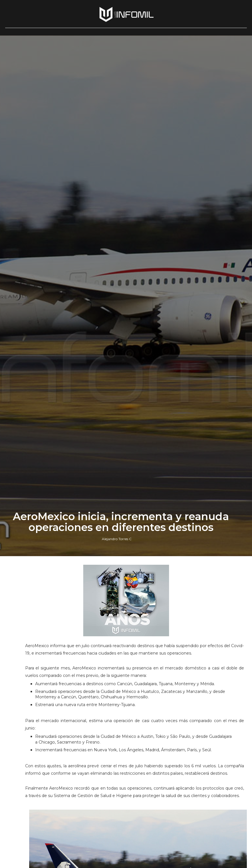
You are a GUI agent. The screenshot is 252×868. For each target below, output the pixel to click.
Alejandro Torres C (117, 539)
